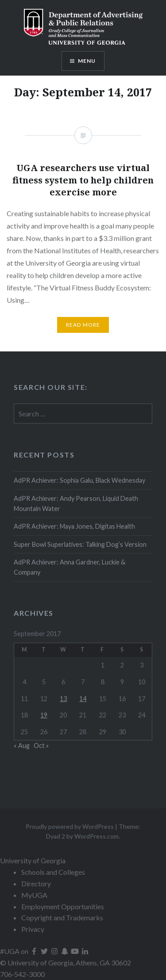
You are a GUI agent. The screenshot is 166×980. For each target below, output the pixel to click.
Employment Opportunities (63, 906)
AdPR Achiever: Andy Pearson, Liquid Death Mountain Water (76, 503)
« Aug (22, 745)
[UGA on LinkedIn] (85, 951)
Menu (87, 61)
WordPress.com (97, 836)
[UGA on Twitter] (45, 951)
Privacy (33, 929)
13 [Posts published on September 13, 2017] (63, 699)
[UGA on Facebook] (35, 951)
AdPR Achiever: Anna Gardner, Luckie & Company (69, 567)
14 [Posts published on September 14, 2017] (83, 699)
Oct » (41, 745)
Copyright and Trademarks (62, 917)
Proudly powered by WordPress (70, 826)
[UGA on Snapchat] (65, 951)
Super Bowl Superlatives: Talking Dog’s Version (80, 544)
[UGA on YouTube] (75, 951)
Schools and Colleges (53, 872)
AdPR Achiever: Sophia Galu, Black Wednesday (79, 480)
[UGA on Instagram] (55, 951)
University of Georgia (33, 860)
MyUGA (34, 895)
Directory (36, 883)
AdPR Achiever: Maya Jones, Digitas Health (74, 526)
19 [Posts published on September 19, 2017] (44, 715)
